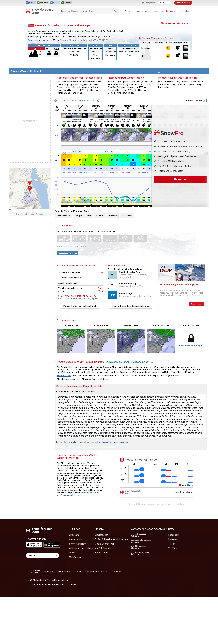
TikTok (172, 591)
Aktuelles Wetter (96, 88)
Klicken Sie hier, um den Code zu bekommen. (78, 541)
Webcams (96, 93)
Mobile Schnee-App (105, 591)
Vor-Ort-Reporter (103, 595)
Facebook (173, 582)
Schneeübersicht (77, 591)
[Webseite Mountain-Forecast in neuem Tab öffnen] (43, 3)
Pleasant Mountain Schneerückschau (131, 353)
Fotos (155, 11)
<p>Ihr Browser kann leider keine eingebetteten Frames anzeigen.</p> (156, 525)
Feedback (117, 619)
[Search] (116, 11)
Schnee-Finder (74, 86)
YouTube (173, 595)
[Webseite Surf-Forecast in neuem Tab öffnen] (31, 3)
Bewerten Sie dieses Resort (70, 494)
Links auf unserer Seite (97, 619)
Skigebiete (33, 75)
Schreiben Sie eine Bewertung (101, 494)
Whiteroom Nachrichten (81, 595)
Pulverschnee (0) (65, 346)
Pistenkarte (110, 90)
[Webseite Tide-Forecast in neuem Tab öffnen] (55, 3)
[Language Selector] (42, 603)
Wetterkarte (153, 419)
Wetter (129, 11)
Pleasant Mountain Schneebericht (80, 353)
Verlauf (74, 90)
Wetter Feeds (101, 600)
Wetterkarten (75, 587)
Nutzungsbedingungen (41, 632)
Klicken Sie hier (64, 423)
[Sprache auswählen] (165, 3)
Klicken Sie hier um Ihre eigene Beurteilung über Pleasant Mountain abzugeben (93, 489)
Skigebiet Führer (129, 83)
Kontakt (78, 619)
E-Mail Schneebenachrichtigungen (112, 587)
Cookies (72, 632)
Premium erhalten (183, 3)
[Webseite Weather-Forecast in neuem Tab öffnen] (67, 3)
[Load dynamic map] (10, 258)
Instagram (173, 587)
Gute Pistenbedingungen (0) (87, 346)
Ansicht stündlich (196, 148)
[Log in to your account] (186, 11)
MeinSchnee (75, 604)
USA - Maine (47, 75)
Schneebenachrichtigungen (74, 83)
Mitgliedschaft (101, 582)
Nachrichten (143, 11)
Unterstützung (64, 619)
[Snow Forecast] (39, 11)
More (57, 183)
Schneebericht (96, 83)
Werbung (49, 619)
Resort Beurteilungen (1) (129, 86)
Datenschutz (60, 632)
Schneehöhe (110, 86)
